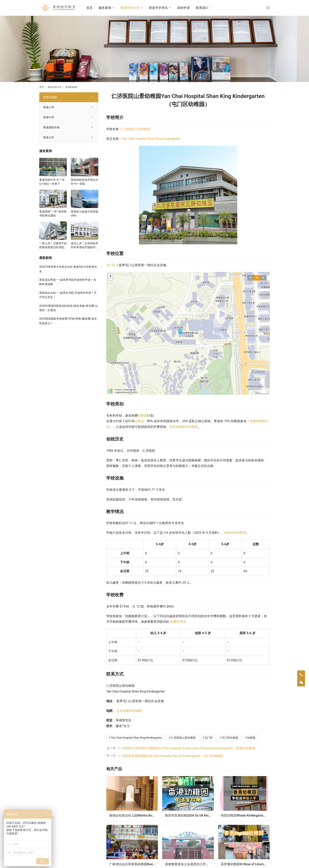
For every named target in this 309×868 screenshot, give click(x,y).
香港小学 (49, 107)
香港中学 (49, 117)
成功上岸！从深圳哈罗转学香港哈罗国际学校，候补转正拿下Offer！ (85, 245)
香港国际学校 (51, 127)
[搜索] (268, 8)
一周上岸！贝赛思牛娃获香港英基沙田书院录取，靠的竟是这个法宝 (53, 245)
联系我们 (206, 8)
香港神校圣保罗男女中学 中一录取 (85, 182)
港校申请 (187, 8)
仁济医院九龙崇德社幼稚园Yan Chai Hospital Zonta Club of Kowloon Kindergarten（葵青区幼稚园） (188, 748)
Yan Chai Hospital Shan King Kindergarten (151, 139)
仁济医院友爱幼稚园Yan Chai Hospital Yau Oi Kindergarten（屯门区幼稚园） (172, 756)
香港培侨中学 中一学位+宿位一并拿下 (52, 182)
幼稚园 (142, 416)
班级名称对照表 (235, 533)
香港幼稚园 (50, 97)
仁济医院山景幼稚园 (136, 129)
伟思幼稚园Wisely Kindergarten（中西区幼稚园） (245, 815)
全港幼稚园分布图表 (183, 427)
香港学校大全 (134, 8)
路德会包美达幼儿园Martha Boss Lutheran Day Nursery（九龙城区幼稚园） (134, 815)
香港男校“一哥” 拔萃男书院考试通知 (53, 214)
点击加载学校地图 (129, 711)
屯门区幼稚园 (230, 738)
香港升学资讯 (162, 8)
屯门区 (111, 265)
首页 (93, 8)
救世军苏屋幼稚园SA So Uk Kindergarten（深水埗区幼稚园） (189, 815)
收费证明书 (178, 622)
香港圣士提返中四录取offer (85, 214)
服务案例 (109, 8)
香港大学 (49, 137)
